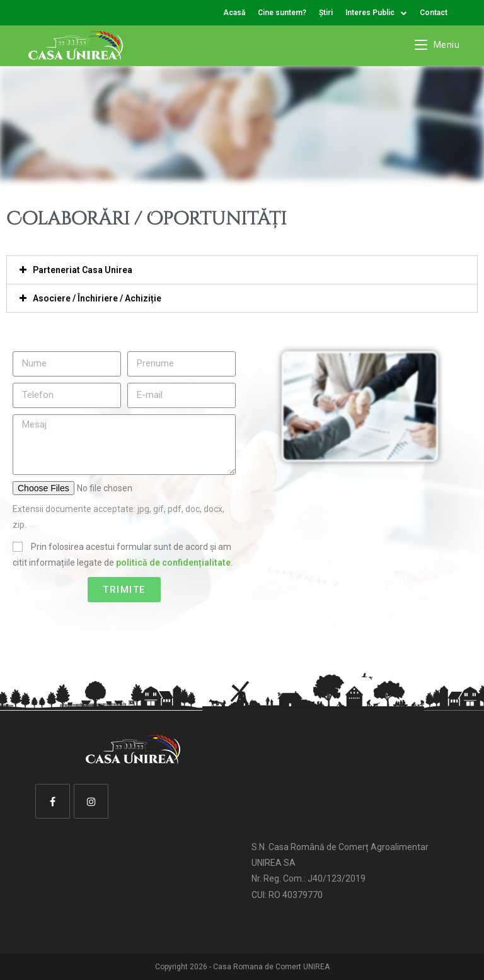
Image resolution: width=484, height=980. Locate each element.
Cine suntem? (282, 13)
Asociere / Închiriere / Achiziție (97, 298)
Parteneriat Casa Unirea (83, 270)
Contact (434, 13)
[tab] (242, 270)
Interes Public (376, 13)
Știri (326, 13)
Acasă (234, 13)
